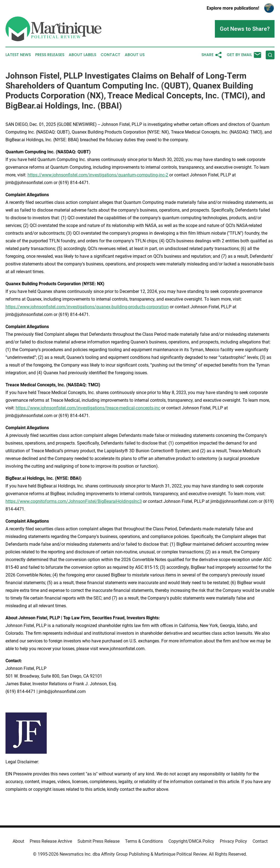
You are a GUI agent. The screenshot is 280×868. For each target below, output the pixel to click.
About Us (135, 55)
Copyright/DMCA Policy (191, 841)
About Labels (82, 55)
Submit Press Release (99, 841)
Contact (110, 55)
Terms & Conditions (144, 841)
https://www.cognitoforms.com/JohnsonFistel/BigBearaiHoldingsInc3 (74, 501)
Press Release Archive (51, 841)
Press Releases (50, 55)
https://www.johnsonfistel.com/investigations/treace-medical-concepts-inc (88, 408)
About (18, 841)
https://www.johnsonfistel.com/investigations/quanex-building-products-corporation (87, 307)
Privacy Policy (233, 841)
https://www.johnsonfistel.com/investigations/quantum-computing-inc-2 (98, 175)
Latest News (18, 55)
